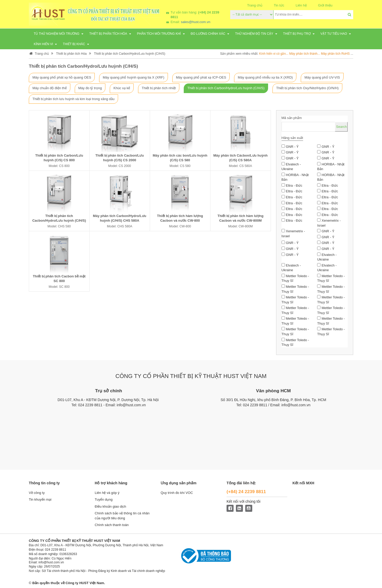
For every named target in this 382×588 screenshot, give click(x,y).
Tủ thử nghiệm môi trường (57, 34)
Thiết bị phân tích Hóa (108, 34)
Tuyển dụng (104, 500)
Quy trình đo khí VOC (177, 493)
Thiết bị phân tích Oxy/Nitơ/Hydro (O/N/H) (307, 88)
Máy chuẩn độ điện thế (50, 88)
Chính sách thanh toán (112, 526)
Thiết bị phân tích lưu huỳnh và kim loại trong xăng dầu (73, 99)
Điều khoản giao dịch (110, 507)
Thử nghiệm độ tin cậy (254, 34)
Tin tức (279, 5)
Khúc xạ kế (122, 88)
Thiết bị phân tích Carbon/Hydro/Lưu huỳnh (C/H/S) (130, 54)
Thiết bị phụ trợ (297, 34)
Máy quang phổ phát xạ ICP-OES (201, 77)
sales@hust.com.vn (196, 22)
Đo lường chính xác (208, 34)
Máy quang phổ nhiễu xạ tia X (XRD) (265, 77)
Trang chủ (255, 5)
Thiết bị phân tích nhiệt (159, 88)
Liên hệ (301, 5)
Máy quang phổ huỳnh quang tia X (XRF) (134, 77)
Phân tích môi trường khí (159, 34)
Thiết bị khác (74, 44)
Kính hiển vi (43, 44)
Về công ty (37, 493)
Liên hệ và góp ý (107, 493)
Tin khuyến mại (40, 500)
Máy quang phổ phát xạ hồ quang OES (62, 77)
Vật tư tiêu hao (334, 34)
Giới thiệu (325, 5)
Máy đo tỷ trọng (90, 88)
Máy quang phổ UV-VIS (322, 77)
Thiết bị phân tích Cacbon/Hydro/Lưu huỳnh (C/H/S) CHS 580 (59, 221)
